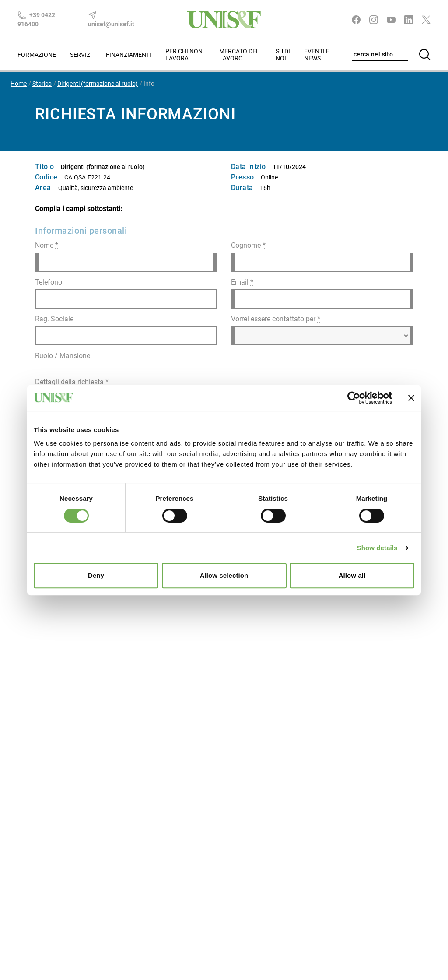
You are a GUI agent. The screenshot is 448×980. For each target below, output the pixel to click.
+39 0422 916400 (36, 19)
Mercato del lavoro (239, 55)
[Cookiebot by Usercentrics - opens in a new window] (354, 398)
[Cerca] (425, 55)
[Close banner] (411, 398)
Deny (96, 575)
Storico (42, 84)
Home (19, 84)
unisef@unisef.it (111, 19)
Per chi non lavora (184, 55)
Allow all (352, 575)
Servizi (81, 55)
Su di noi (283, 55)
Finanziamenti (129, 55)
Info (149, 84)
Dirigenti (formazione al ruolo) (98, 84)
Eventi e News (317, 55)
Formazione (37, 55)
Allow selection (224, 575)
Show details (377, 548)
